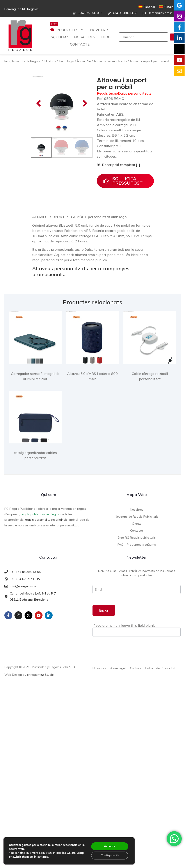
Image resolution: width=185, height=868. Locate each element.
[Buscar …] (143, 37)
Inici (7, 61)
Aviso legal (118, 675)
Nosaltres (137, 517)
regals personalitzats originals (46, 527)
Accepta (110, 846)
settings (43, 857)
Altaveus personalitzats (110, 61)
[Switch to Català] (166, 7)
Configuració (110, 855)
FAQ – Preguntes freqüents (137, 552)
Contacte (137, 538)
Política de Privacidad (160, 675)
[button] (39, 124)
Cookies (135, 675)
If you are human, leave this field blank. (124, 633)
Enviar (104, 618)
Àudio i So (84, 61)
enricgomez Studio (40, 682)
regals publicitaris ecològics (40, 521)
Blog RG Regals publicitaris (137, 545)
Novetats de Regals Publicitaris (34, 61)
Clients (137, 531)
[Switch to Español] (147, 7)
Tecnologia (66, 61)
